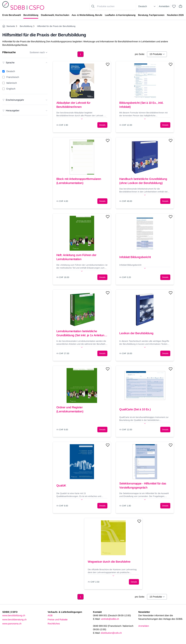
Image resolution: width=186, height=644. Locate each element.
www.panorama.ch (12, 624)
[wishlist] (174, 6)
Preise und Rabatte (58, 620)
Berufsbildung (26, 26)
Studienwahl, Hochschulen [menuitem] (55, 15)
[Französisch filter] (3, 77)
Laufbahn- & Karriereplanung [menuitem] (120, 15)
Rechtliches (54, 624)
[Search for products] (116, 6)
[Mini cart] (180, 6)
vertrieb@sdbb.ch (110, 619)
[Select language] (147, 6)
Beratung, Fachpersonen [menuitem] (151, 15)
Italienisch (12, 83)
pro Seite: (140, 54)
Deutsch (11, 71)
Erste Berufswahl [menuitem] (12, 15)
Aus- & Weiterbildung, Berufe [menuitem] (87, 15)
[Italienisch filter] (3, 83)
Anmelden (164, 6)
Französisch (13, 77)
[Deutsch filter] (3, 71)
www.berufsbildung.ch (14, 615)
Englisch (11, 89)
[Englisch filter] (3, 89)
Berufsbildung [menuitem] (31, 15)
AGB (50, 615)
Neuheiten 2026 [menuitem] (175, 15)
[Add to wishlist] (108, 64)
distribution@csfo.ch (111, 633)
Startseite (9, 26)
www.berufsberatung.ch (14, 620)
